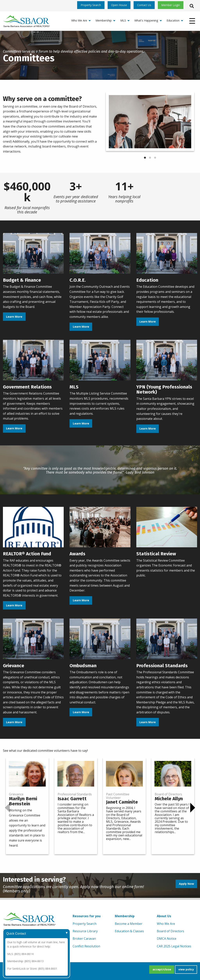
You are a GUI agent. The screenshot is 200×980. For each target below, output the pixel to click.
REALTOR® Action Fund (27, 554)
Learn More (14, 317)
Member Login (171, 5)
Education (147, 280)
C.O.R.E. (78, 280)
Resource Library (85, 931)
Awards (77, 554)
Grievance (14, 666)
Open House (119, 5)
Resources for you (87, 916)
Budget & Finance (22, 280)
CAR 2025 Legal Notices (174, 946)
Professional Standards (162, 666)
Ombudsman (83, 666)
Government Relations (27, 387)
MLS (74, 387)
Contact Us (144, 5)
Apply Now (186, 884)
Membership (125, 916)
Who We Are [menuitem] (79, 20)
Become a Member (129, 924)
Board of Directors (171, 931)
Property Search (91, 5)
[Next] (193, 808)
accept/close (162, 969)
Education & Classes (129, 931)
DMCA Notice (167, 939)
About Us (164, 916)
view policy (186, 969)
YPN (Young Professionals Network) (164, 389)
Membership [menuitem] (104, 20)
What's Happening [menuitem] (146, 20)
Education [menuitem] (173, 20)
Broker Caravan (84, 939)
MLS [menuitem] (123, 20)
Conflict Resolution (86, 946)
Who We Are (166, 924)
